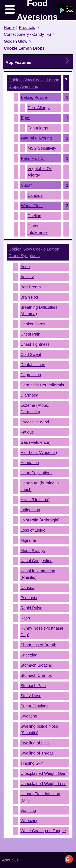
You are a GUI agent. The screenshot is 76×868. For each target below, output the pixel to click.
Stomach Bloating (36, 665)
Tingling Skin (32, 763)
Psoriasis (29, 598)
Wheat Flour (32, 206)
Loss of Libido (33, 530)
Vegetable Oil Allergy (40, 172)
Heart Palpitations (36, 473)
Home (9, 27)
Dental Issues (33, 365)
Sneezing (29, 655)
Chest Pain (30, 334)
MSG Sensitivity (42, 148)
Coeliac (34, 216)
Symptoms (34, 252)
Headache (30, 463)
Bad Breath (31, 287)
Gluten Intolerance (38, 229)
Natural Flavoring (36, 138)
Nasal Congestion (36, 561)
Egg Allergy (38, 128)
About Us (10, 860)
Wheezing (29, 821)
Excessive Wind (35, 422)
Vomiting (28, 810)
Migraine (28, 540)
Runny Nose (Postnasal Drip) (42, 631)
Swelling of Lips (35, 743)
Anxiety (27, 277)
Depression (31, 375)
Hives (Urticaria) (35, 500)
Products (27, 27)
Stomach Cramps (36, 675)
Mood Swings (33, 551)
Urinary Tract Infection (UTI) (40, 797)
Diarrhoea (29, 395)
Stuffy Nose (31, 696)
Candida (35, 195)
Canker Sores (33, 324)
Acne (25, 267)
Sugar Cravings (34, 706)
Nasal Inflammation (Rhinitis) (38, 574)
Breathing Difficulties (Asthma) (39, 311)
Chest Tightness (35, 344)
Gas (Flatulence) (35, 442)
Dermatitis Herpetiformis (42, 385)
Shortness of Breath (38, 645)
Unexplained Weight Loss (43, 784)
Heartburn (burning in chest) (40, 486)
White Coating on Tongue (43, 831)
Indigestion (30, 510)
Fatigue (27, 432)
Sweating (29, 716)
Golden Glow (16, 41)
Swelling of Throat (37, 753)
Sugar (26, 185)
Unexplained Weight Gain (43, 773)
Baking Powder (35, 97)
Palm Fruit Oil (33, 158)
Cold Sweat (31, 354)
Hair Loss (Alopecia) (39, 453)
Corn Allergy (39, 108)
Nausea (27, 588)
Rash (25, 618)
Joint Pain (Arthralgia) (40, 520)
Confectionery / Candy (24, 34)
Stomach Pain (33, 686)
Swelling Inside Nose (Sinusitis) (39, 730)
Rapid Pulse (31, 608)
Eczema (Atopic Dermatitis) (35, 409)
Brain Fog (29, 297)
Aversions (34, 83)
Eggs (26, 118)
